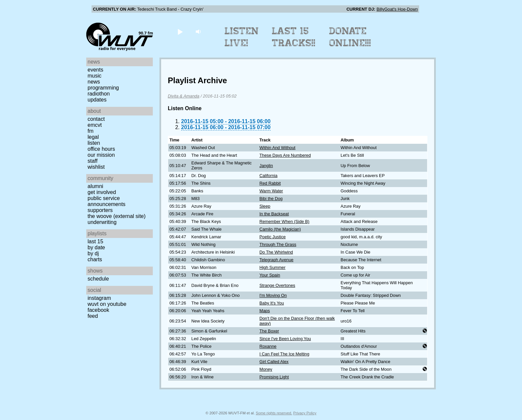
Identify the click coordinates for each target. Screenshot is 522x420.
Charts (95, 259)
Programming (103, 88)
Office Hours (101, 149)
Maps (264, 311)
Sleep (265, 206)
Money (266, 369)
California (268, 176)
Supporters (100, 210)
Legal (93, 137)
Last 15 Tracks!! (294, 37)
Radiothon (99, 94)
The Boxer (269, 331)
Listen (94, 143)
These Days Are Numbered (285, 155)
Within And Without (277, 148)
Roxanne (268, 346)
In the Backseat (274, 214)
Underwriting (102, 222)
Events (95, 70)
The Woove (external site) (117, 216)
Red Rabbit (270, 183)
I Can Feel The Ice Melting (284, 354)
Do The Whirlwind (276, 252)
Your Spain (270, 275)
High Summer (272, 267)
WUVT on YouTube (107, 304)
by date (96, 247)
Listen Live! (242, 37)
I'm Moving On (273, 295)
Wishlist (96, 167)
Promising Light (274, 377)
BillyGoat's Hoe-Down (397, 9)
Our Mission (101, 155)
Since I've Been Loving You (285, 339)
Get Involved (102, 192)
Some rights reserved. (274, 413)
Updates (97, 100)
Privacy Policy (305, 413)
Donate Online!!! (350, 37)
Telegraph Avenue (276, 260)
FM (91, 131)
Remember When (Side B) (284, 221)
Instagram (99, 298)
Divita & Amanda (184, 96)
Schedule (98, 279)
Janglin (266, 166)
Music (95, 76)
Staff (93, 161)
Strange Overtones (277, 285)
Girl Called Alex (274, 362)
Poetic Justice (272, 237)
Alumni (95, 186)
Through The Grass (278, 244)
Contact (96, 119)
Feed (93, 316)
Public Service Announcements (107, 201)
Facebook (98, 310)
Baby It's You (272, 303)
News (94, 82)
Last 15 (95, 241)
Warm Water (271, 191)
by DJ (93, 253)
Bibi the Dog (271, 199)
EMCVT (95, 125)
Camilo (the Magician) (280, 229)
